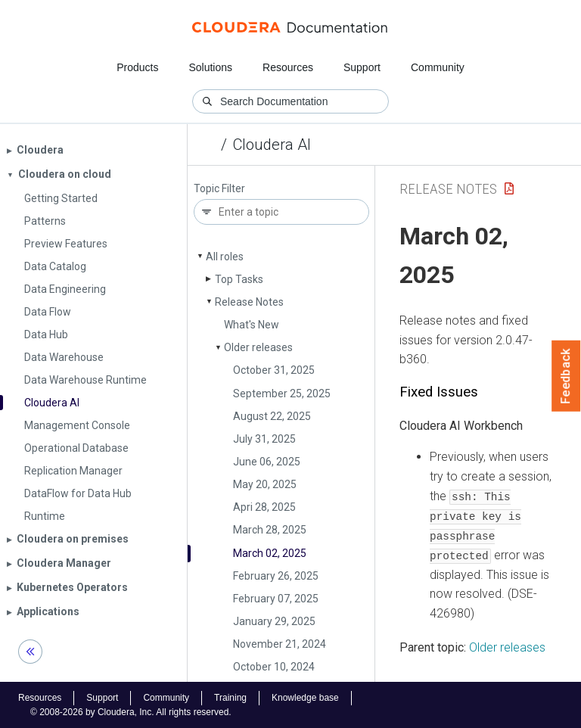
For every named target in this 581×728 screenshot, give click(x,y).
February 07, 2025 (276, 599)
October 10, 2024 (274, 667)
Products (137, 67)
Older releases (258, 347)
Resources (288, 67)
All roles (225, 257)
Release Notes (249, 302)
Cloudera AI (272, 145)
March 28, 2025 (270, 530)
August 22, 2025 (272, 416)
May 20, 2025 (265, 484)
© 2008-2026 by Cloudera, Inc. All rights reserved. (131, 711)
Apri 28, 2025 (264, 507)
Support (362, 67)
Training (230, 697)
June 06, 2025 (267, 462)
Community (438, 67)
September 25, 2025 (282, 394)
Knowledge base (305, 697)
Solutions (210, 67)
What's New (252, 325)
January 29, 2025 (274, 621)
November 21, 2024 (280, 644)
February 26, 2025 (276, 576)
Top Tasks (239, 279)
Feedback (566, 376)
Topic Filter (219, 189)
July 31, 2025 (264, 439)
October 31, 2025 (274, 370)
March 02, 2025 (270, 553)
